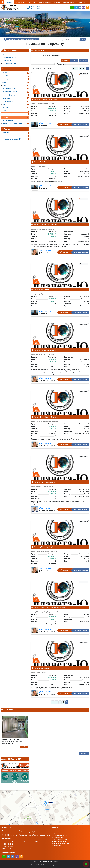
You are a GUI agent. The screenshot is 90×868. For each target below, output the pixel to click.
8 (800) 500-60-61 (36, 6)
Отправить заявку (81, 125)
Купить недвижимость (61, 833)
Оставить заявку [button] (69, 2)
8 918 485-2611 (45, 508)
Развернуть (60, 64)
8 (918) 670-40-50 (36, 8)
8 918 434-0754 (45, 123)
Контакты (81, 2)
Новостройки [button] (21, 2)
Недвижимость (58, 831)
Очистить (65, 60)
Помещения (12, 39)
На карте (74, 60)
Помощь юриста (59, 837)
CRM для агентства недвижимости (48, 862)
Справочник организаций (62, 844)
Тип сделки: (46, 55)
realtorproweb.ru (54, 865)
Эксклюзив (32, 2)
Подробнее (65, 125)
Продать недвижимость (61, 839)
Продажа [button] (9, 2)
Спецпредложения (45, 2)
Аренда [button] (57, 2)
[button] (70, 55)
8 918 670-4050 (45, 251)
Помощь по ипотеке (60, 835)
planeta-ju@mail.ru (8, 848)
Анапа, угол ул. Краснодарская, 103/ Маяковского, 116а (20, 842)
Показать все (84, 753)
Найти (83, 39)
